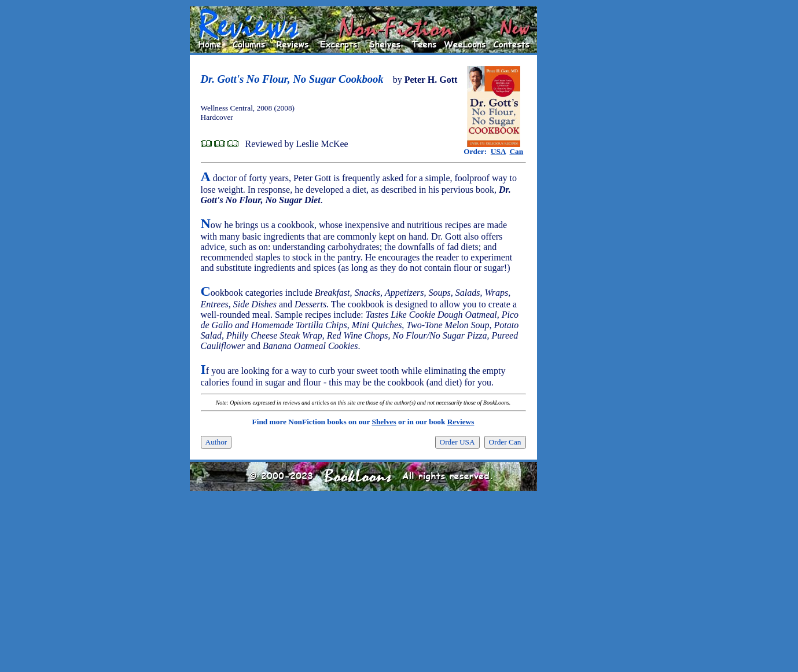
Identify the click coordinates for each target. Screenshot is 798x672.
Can (516, 151)
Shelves (384, 422)
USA (498, 151)
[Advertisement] (574, 180)
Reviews (461, 422)
